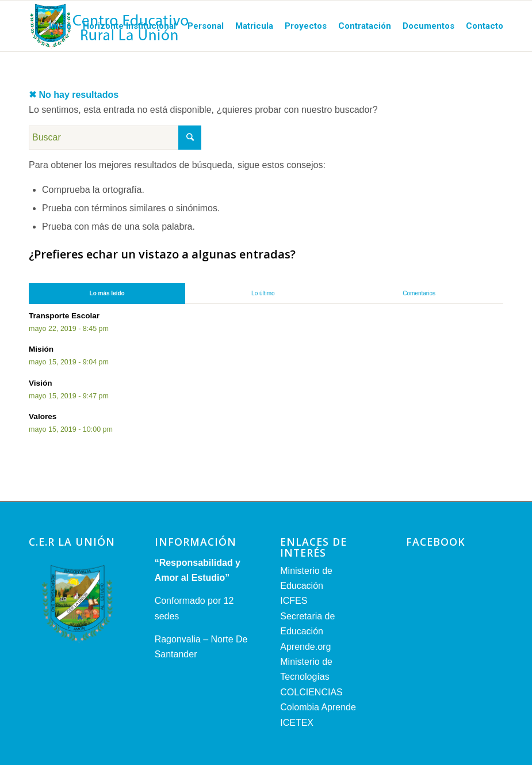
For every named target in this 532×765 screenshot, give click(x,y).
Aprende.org (305, 647)
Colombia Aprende (318, 707)
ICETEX (297, 723)
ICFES (294, 601)
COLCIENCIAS (311, 692)
